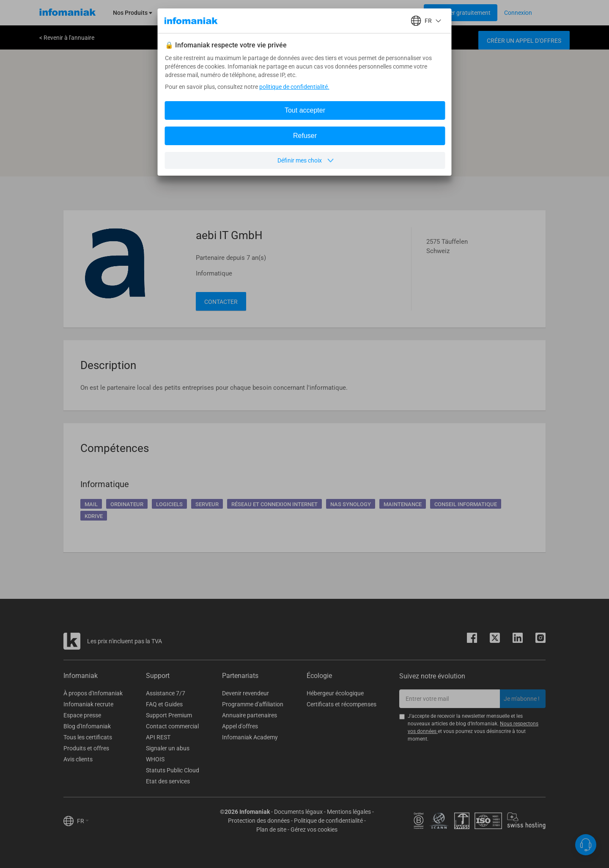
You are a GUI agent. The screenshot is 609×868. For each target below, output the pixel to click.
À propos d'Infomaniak (93, 693)
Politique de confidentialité (328, 821)
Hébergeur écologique (335, 693)
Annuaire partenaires (250, 715)
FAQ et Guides (164, 704)
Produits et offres (86, 748)
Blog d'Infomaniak (87, 726)
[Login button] (461, 13)
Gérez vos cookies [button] (314, 829)
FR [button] (83, 821)
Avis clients (78, 759)
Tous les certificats (88, 737)
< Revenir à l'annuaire (67, 38)
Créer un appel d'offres (524, 41)
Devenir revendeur (246, 693)
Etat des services (168, 781)
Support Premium (169, 715)
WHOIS (155, 759)
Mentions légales (349, 812)
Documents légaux (298, 812)
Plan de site (271, 829)
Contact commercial (172, 726)
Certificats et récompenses (342, 704)
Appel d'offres (240, 726)
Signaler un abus (168, 748)
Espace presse (82, 715)
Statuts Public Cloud (173, 770)
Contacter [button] (221, 302)
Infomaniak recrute (88, 704)
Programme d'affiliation (253, 704)
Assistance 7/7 (166, 693)
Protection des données (259, 821)
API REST (158, 737)
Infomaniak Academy (250, 737)
